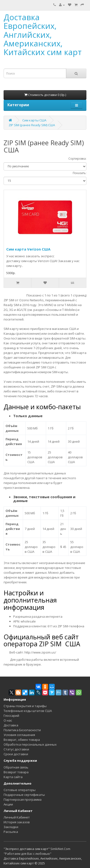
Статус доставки (16, 749)
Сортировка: (77, 159)
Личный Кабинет (17, 817)
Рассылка (11, 832)
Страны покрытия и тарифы (25, 706)
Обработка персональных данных (30, 744)
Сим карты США (34, 120)
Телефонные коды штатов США (28, 711)
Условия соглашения (19, 735)
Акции (8, 804)
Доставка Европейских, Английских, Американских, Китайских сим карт (43, 35)
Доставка (11, 725)
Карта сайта (13, 777)
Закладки (11, 827)
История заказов (17, 822)
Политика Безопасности (22, 730)
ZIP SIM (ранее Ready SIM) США (32, 125)
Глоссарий (11, 716)
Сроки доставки (16, 754)
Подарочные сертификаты (24, 795)
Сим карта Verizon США (28, 249)
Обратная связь (16, 767)
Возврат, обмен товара (22, 740)
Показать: (80, 173)
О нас (8, 720)
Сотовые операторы (20, 790)
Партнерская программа (23, 799)
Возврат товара (16, 772)
